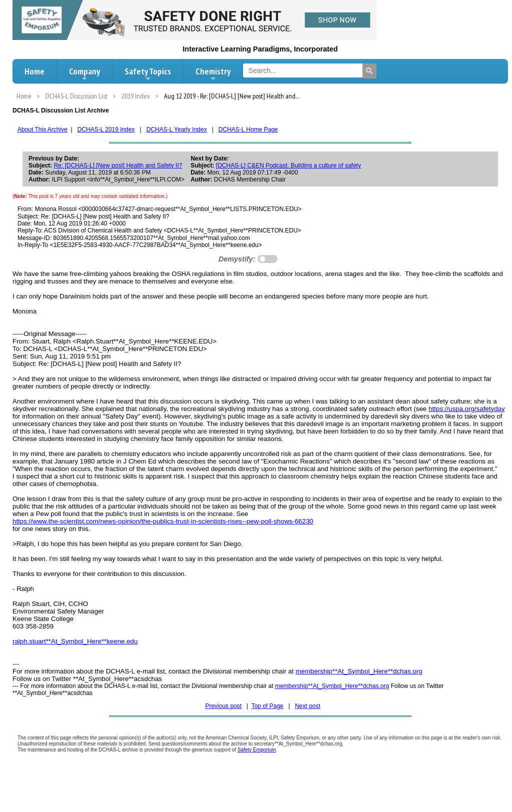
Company (84, 74)
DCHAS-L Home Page (248, 129)
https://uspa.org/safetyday (467, 409)
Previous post (223, 706)
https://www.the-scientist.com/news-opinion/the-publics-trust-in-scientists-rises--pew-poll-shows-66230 (163, 521)
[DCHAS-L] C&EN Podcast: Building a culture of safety (288, 165)
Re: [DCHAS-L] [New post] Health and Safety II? (118, 165)
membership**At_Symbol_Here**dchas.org (359, 671)
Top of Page (267, 706)
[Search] (369, 71)
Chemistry (213, 74)
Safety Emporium (257, 750)
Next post (308, 706)
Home (34, 71)
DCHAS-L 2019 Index (106, 129)
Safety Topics (148, 74)
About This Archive (42, 129)
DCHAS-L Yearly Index (177, 129)
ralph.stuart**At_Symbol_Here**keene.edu (75, 641)
